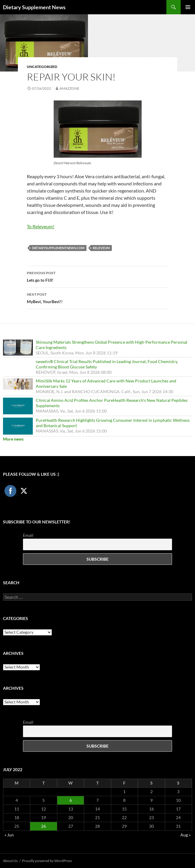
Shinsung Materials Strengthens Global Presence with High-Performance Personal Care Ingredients (112, 345)
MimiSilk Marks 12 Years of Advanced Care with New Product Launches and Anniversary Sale (106, 383)
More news (13, 439)
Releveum (101, 248)
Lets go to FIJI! (97, 276)
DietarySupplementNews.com (58, 248)
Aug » (185, 835)
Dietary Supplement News (34, 7)
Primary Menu (188, 7)
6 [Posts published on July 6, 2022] (71, 800)
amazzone (69, 88)
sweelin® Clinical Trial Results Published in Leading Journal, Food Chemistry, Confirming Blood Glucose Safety (107, 364)
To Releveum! (41, 226)
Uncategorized (42, 67)
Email (28, 535)
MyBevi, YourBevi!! (97, 297)
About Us (10, 861)
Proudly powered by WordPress (47, 861)
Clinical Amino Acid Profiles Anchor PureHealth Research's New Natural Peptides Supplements (112, 403)
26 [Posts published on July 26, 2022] (44, 826)
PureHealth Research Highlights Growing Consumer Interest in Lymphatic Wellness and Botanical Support (113, 423)
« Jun (9, 835)
